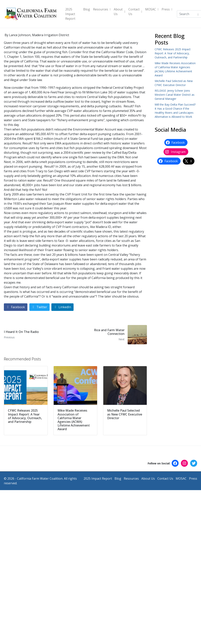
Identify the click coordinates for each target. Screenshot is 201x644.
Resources (102, 9)
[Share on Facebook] (16, 307)
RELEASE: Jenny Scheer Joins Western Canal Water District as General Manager (175, 95)
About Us (119, 12)
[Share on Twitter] (39, 307)
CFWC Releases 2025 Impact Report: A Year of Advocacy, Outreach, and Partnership (173, 53)
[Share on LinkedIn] (62, 307)
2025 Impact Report (70, 14)
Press (167, 9)
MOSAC (152, 9)
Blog (87, 9)
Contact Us (135, 12)
